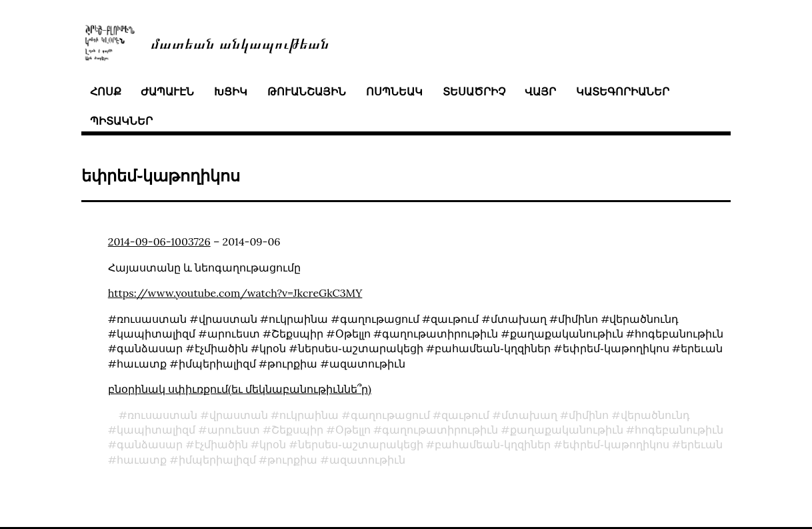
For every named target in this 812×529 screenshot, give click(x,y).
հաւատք (142, 460)
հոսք (106, 91)
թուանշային (307, 91)
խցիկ (231, 91)
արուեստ (234, 430)
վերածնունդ (655, 415)
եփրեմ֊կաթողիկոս (616, 444)
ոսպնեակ (394, 91)
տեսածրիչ (474, 91)
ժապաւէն (167, 91)
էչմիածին (221, 444)
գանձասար (150, 444)
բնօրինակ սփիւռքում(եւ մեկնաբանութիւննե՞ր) (240, 389)
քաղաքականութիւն (567, 430)
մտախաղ (529, 415)
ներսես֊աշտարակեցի (361, 444)
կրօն (273, 444)
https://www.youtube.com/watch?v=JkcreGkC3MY (235, 293)
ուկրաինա (309, 415)
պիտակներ (121, 121)
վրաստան (239, 415)
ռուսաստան (162, 415)
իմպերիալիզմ (217, 460)
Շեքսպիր (297, 430)
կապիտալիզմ (156, 430)
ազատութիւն (367, 460)
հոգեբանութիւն (679, 430)
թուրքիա (292, 460)
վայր (540, 91)
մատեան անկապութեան (240, 42)
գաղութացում (390, 415)
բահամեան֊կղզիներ (493, 444)
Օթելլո (353, 430)
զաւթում (465, 415)
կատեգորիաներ (623, 91)
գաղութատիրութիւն (440, 430)
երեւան (702, 444)
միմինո (589, 415)
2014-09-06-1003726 (159, 241)
